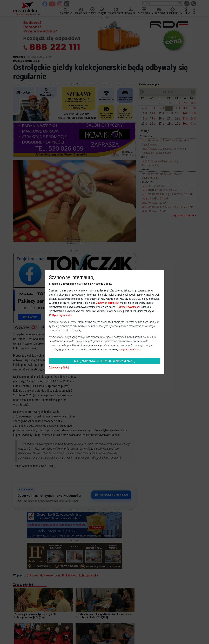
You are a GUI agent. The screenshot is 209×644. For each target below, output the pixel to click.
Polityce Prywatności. (130, 349)
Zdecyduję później (59, 367)
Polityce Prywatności (128, 307)
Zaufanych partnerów (107, 303)
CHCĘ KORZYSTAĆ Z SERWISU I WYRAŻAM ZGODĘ (105, 361)
